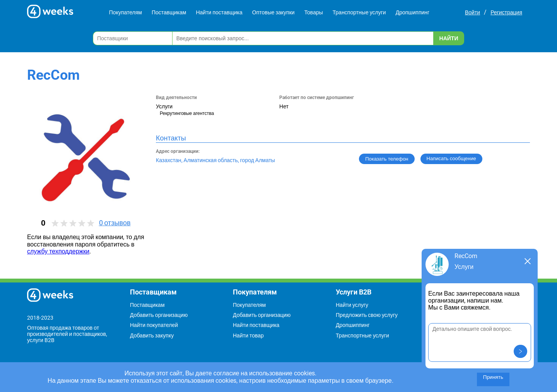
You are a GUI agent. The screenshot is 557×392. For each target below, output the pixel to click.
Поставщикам (169, 12)
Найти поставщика (219, 12)
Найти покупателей (154, 325)
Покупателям (126, 12)
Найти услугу (352, 305)
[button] (520, 351)
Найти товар (248, 336)
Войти (472, 12)
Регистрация (506, 12)
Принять (493, 377)
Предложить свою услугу (367, 315)
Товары (314, 12)
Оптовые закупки (273, 12)
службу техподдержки (58, 251)
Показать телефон (387, 159)
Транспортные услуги (359, 12)
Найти (449, 38)
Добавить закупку (152, 336)
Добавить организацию (159, 315)
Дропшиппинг (413, 12)
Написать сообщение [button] (451, 158)
